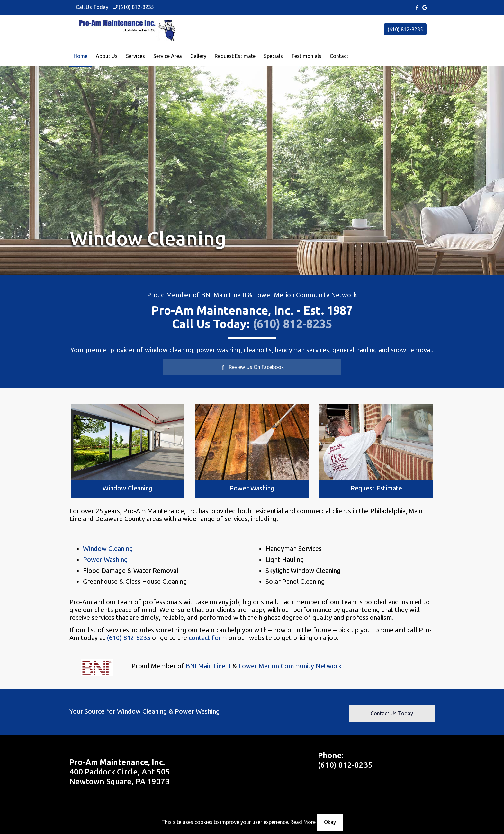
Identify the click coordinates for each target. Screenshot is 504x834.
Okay (330, 822)
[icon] (425, 8)
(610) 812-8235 (405, 29)
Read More (303, 822)
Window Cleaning (128, 488)
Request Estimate (376, 488)
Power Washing (252, 488)
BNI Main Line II (224, 295)
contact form (208, 638)
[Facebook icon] (417, 8)
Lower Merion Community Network (306, 295)
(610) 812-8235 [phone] (136, 7)
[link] (128, 442)
